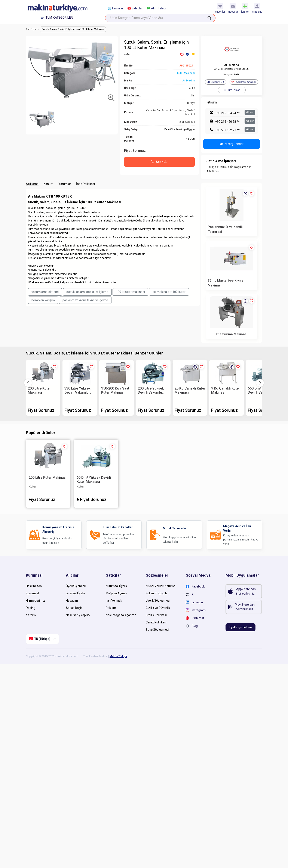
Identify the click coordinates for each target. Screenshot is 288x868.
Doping (31, 608)
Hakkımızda (34, 586)
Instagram (196, 610)
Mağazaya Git (216, 82)
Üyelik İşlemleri (76, 586)
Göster (250, 112)
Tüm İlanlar (232, 90)
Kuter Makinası (186, 73)
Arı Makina (232, 65)
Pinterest (195, 618)
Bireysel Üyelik (76, 593)
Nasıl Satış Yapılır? (78, 615)
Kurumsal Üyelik (116, 586)
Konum (48, 184)
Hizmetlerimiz (35, 601)
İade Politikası (85, 184)
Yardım (31, 615)
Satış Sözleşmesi (157, 630)
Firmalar (116, 8)
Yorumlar (65, 184)
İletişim (211, 102)
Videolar (135, 8)
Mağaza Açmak (116, 593)
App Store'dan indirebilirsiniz (246, 591)
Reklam (111, 608)
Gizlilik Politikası (156, 615)
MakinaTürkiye (118, 656)
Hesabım (72, 601)
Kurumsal (32, 593)
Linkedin (194, 602)
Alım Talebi (157, 8)
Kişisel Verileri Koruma (161, 586)
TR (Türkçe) (42, 639)
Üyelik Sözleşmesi (158, 601)
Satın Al (159, 162)
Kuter (32, 487)
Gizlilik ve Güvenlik (158, 608)
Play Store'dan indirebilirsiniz (245, 607)
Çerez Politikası (156, 622)
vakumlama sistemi (45, 292)
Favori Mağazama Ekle (244, 82)
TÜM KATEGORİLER (57, 18)
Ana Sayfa (33, 29)
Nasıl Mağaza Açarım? (121, 615)
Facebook (195, 587)
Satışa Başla (74, 608)
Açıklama (32, 184)
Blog (192, 626)
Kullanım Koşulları (157, 593)
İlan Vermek (114, 601)
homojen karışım (43, 300)
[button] (260, 383)
